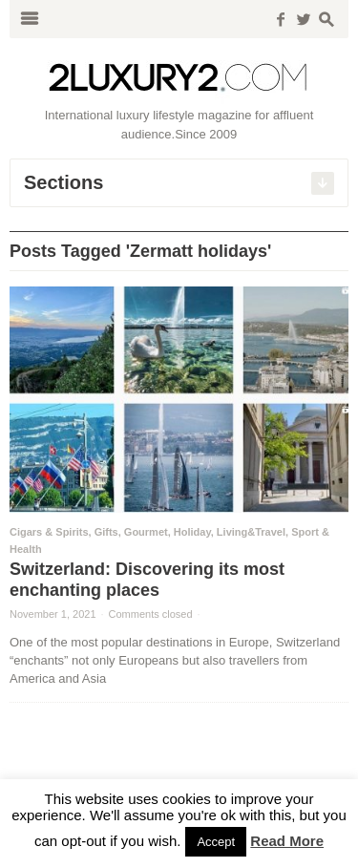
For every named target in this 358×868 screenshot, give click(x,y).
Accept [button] (216, 842)
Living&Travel (251, 532)
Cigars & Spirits (49, 532)
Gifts (106, 532)
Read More (287, 841)
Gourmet (146, 532)
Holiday (192, 532)
